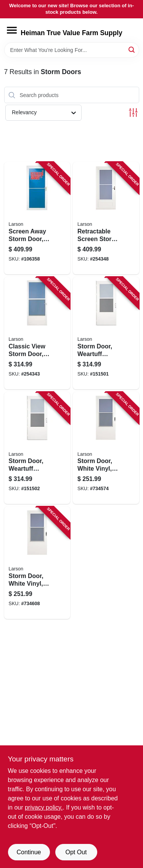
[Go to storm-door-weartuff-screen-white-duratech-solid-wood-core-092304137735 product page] (37, 448)
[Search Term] (72, 50)
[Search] (132, 49)
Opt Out (76, 852)
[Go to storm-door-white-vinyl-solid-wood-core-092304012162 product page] (106, 448)
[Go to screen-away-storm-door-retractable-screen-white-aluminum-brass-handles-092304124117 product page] (37, 218)
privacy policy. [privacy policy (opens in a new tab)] (44, 807)
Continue (29, 852)
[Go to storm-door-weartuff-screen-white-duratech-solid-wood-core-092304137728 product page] (106, 333)
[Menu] (12, 30)
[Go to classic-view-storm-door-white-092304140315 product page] (37, 333)
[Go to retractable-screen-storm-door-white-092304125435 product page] (106, 218)
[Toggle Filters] (133, 113)
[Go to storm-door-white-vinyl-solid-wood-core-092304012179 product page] (37, 563)
